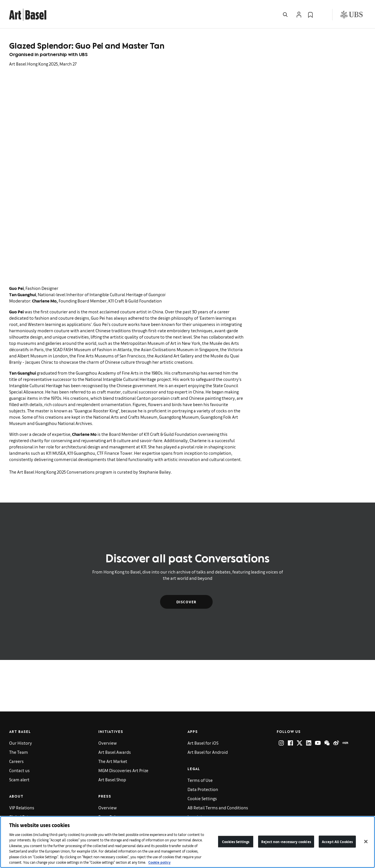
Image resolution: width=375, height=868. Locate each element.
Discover (186, 602)
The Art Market (113, 761)
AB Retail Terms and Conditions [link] (218, 807)
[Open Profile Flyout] (299, 15)
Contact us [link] (19, 770)
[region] (187, 842)
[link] (28, 14)
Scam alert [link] (19, 779)
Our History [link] (21, 743)
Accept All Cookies (337, 842)
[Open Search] (285, 15)
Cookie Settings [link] (202, 798)
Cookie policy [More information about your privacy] (159, 862)
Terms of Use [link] (200, 780)
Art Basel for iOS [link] (203, 743)
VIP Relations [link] (22, 807)
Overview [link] (108, 743)
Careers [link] (16, 761)
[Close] (366, 841)
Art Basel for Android (208, 752)
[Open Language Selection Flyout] (322, 15)
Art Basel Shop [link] (112, 779)
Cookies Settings (236, 842)
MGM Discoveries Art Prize (123, 770)
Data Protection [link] (203, 789)
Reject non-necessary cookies (286, 842)
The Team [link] (19, 752)
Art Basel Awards (115, 752)
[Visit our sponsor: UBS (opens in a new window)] (352, 15)
